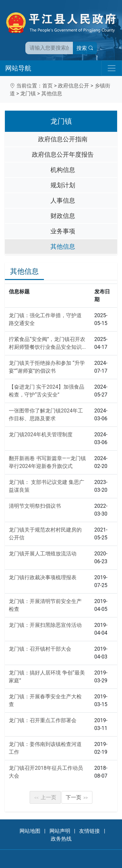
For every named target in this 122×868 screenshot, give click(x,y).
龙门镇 (28, 93)
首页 (47, 86)
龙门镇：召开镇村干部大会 (40, 649)
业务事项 (63, 231)
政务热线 (61, 839)
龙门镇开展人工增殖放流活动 (43, 554)
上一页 (45, 797)
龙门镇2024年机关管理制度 (41, 434)
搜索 (85, 48)
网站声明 (60, 831)
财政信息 (63, 216)
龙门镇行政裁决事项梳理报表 (43, 577)
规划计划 (63, 185)
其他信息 (52, 93)
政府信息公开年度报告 (63, 155)
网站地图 (30, 831)
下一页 (77, 797)
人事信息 (63, 201)
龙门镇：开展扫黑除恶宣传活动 (45, 625)
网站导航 (18, 68)
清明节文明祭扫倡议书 (35, 506)
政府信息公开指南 (63, 139)
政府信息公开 (74, 86)
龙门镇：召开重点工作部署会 (43, 720)
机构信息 (63, 170)
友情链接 (89, 831)
